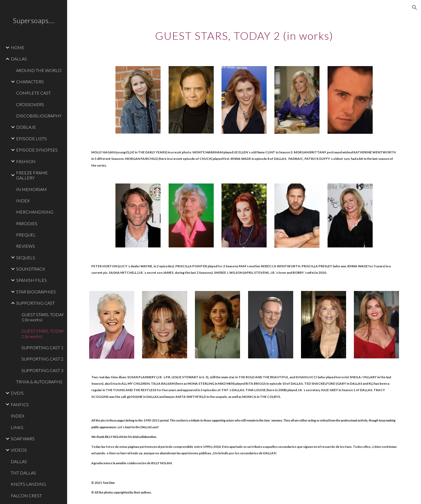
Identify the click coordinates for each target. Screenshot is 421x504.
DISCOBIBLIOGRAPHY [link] (39, 116)
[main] (244, 34)
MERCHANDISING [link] (35, 212)
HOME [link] (18, 47)
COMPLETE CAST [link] (33, 93)
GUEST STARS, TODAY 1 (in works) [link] (43, 317)
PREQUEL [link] (26, 235)
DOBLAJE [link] (26, 127)
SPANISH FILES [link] (31, 280)
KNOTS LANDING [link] (28, 484)
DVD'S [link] (17, 393)
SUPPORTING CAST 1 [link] (42, 348)
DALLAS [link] (19, 59)
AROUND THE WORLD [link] (39, 70)
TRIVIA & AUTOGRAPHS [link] (39, 382)
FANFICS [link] (20, 404)
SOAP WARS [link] (23, 439)
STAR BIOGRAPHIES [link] (36, 292)
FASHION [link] (26, 161)
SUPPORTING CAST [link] (35, 303)
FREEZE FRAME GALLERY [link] (32, 175)
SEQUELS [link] (26, 258)
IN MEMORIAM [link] (31, 189)
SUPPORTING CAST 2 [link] (42, 359)
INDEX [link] (23, 201)
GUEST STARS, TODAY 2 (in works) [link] (43, 333)
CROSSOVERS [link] (30, 104)
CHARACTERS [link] (30, 82)
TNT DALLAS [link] (23, 473)
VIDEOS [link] (19, 450)
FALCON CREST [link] (26, 496)
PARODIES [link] (27, 223)
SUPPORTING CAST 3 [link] (42, 370)
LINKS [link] (17, 427)
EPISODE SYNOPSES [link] (37, 150)
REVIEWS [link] (26, 246)
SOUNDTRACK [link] (31, 269)
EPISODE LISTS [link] (31, 138)
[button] (415, 8)
